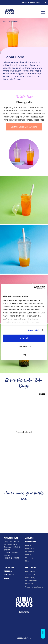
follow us (24, 612)
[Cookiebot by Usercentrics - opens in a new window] (34, 287)
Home (5, 22)
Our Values (9, 568)
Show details (34, 330)
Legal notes (31, 568)
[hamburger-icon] (43, 11)
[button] (43, 634)
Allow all (24, 338)
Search (25, 3)
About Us (29, 538)
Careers (8, 571)
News (32, 3)
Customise (24, 346)
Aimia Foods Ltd (11, 538)
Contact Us (41, 3)
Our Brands (31, 542)
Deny (24, 355)
